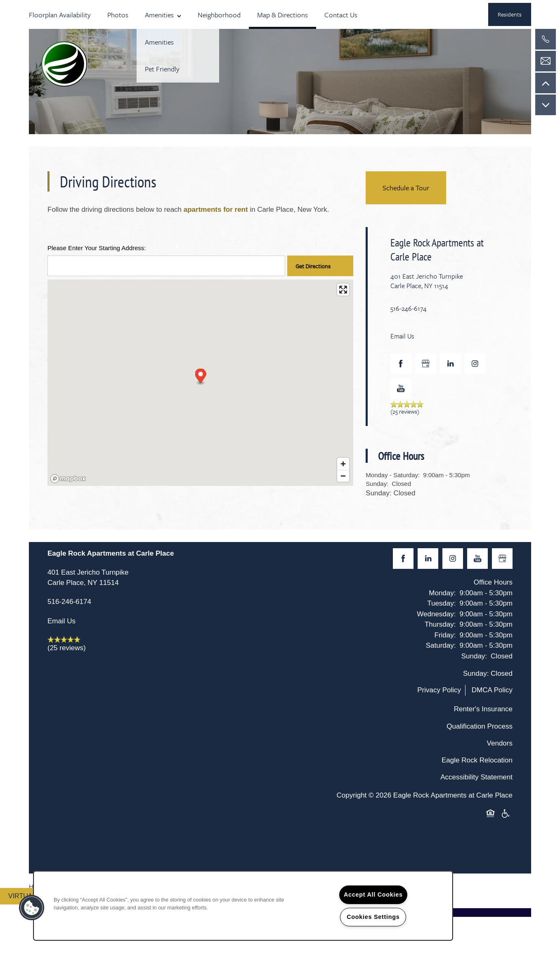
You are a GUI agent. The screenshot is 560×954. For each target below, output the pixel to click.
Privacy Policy (439, 690)
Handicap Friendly (506, 814)
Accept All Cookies (373, 895)
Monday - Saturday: (393, 475)
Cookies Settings (373, 917)
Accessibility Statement (476, 777)
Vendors (500, 743)
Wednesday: (436, 614)
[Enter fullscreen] (343, 290)
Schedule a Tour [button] (406, 188)
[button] (510, 14)
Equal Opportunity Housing (492, 814)
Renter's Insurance (483, 709)
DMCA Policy (492, 690)
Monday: (442, 593)
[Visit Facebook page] (401, 364)
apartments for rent (216, 210)
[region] (243, 906)
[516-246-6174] (546, 39)
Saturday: (441, 645)
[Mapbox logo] (68, 479)
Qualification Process (480, 726)
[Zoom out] (343, 476)
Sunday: (377, 484)
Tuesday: (441, 603)
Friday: (445, 635)
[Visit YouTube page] (401, 388)
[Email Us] (546, 61)
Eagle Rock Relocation (477, 760)
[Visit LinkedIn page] (450, 364)
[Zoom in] (343, 464)
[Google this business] (425, 364)
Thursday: (440, 624)
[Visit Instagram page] (475, 364)
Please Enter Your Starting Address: (97, 248)
